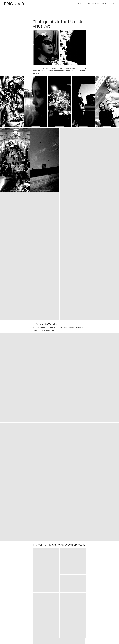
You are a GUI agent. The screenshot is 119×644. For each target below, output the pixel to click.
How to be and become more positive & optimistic (24, 593)
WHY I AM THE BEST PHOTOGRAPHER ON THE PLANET (26, 582)
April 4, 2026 (112, 599)
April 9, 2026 (112, 582)
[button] (12, 102)
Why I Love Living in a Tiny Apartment (19, 554)
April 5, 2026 (112, 593)
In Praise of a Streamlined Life (103, 554)
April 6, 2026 (112, 588)
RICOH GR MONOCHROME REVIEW (18, 588)
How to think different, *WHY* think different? (23, 599)
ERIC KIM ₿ (14, 4)
